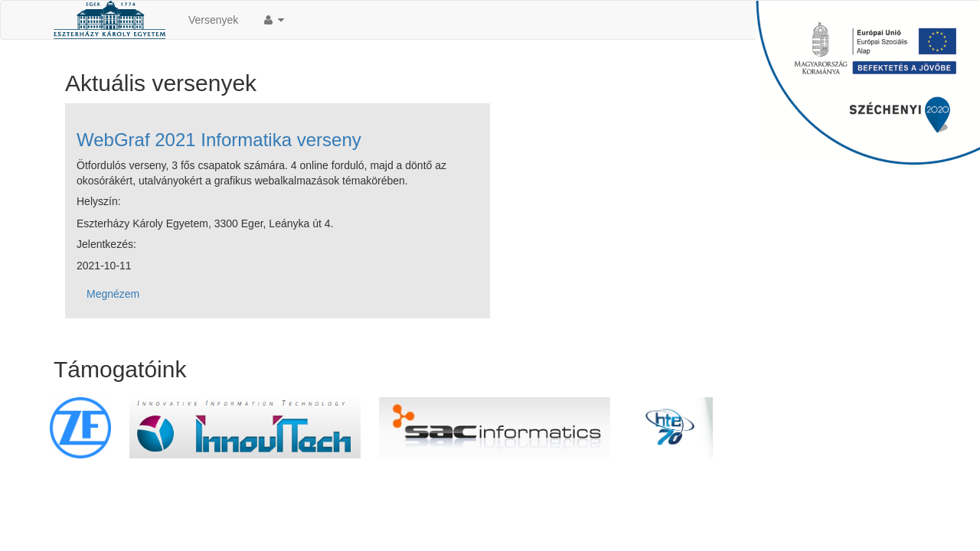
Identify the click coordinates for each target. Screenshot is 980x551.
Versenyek (213, 20)
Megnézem (113, 294)
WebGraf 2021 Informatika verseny (219, 140)
